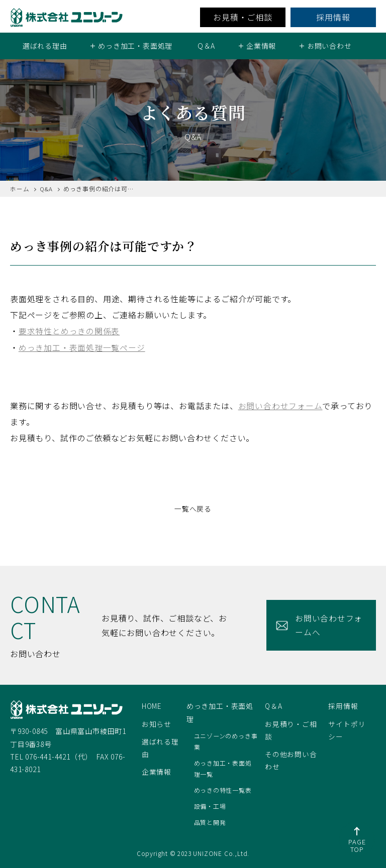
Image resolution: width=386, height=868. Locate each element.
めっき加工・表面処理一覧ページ (82, 347)
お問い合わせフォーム (280, 405)
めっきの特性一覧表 (223, 789)
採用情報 (333, 17)
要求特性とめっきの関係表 (69, 331)
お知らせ (157, 723)
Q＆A (206, 46)
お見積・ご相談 (243, 17)
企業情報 (157, 771)
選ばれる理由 (45, 46)
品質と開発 (210, 821)
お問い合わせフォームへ (327, 624)
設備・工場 (210, 805)
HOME (152, 705)
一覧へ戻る (193, 508)
